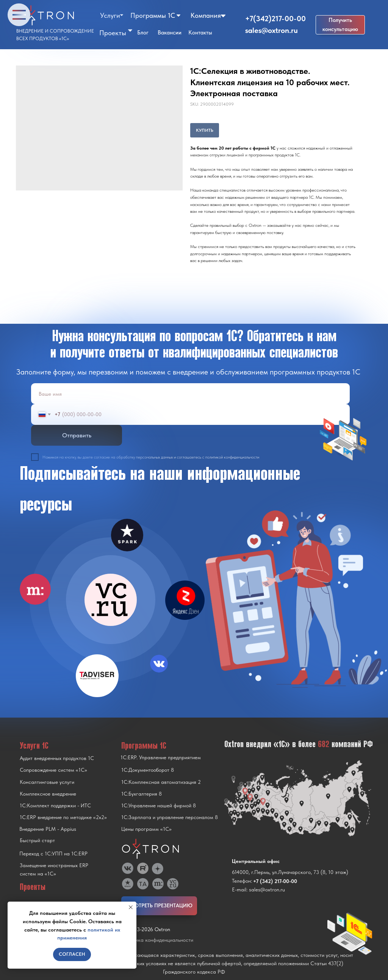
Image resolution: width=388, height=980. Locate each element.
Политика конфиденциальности (157, 940)
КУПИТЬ (205, 130)
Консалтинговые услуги (47, 782)
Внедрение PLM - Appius (48, 829)
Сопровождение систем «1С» (53, 770)
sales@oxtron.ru (271, 30)
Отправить (77, 435)
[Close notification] (131, 907)
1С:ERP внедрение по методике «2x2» (63, 817)
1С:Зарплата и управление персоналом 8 (170, 817)
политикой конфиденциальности (232, 457)
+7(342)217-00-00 (275, 19)
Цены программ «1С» (146, 829)
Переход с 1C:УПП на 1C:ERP (53, 854)
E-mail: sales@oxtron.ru (258, 889)
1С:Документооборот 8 (148, 770)
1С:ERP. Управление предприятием (161, 757)
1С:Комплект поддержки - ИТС (55, 805)
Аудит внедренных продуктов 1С (57, 758)
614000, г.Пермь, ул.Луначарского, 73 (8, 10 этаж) (290, 872)
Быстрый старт (37, 840)
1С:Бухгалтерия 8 (142, 794)
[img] (111, 600)
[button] (340, 25)
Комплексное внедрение (48, 794)
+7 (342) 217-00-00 (275, 881)
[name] (190, 394)
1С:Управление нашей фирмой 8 (159, 805)
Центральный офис (256, 861)
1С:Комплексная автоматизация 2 (161, 782)
